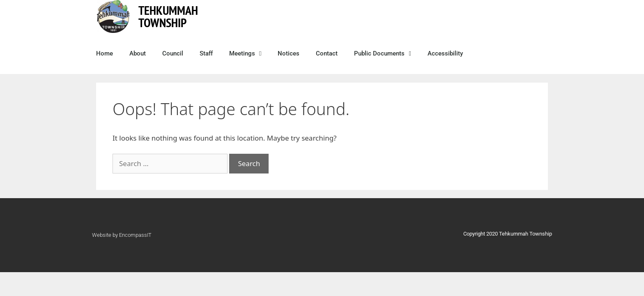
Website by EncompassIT (122, 235)
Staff (206, 53)
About (138, 53)
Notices (289, 53)
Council (173, 53)
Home (105, 53)
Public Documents (382, 54)
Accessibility (445, 53)
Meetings (245, 54)
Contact (327, 53)
